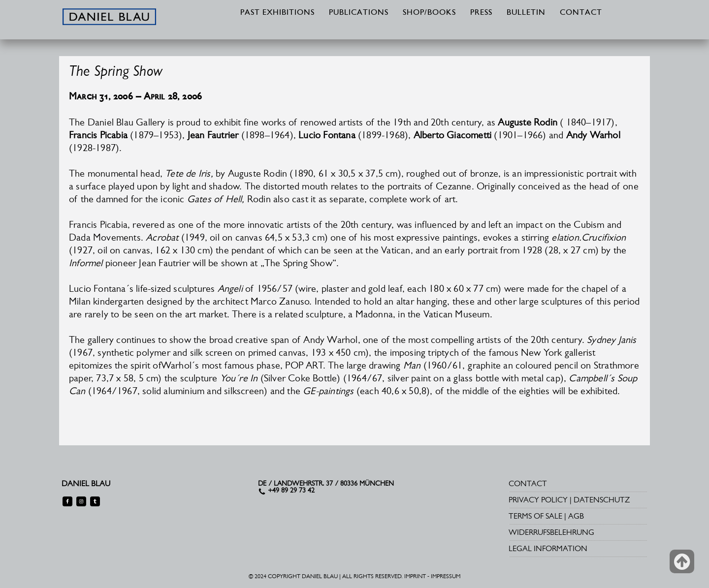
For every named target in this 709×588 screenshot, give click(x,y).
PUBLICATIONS (359, 13)
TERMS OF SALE (535, 516)
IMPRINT (415, 576)
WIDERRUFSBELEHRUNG (551, 532)
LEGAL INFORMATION (548, 548)
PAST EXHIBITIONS (277, 13)
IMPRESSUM (446, 576)
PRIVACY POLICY (538, 500)
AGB (576, 516)
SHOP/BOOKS (429, 13)
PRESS (481, 13)
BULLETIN (526, 13)
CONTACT (581, 13)
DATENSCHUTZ (602, 500)
